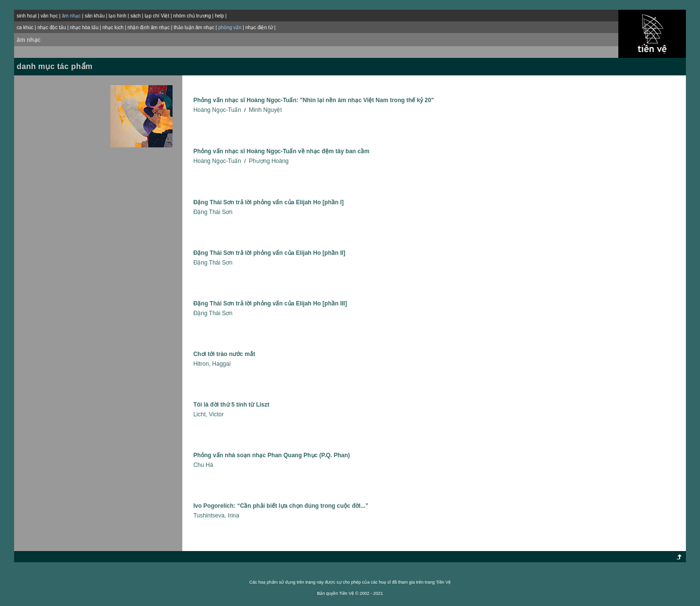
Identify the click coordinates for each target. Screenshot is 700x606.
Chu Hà (203, 465)
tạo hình (117, 16)
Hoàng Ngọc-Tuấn (217, 110)
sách (135, 16)
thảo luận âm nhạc (194, 27)
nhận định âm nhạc (149, 27)
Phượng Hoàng (269, 161)
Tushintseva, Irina (216, 516)
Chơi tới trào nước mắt (224, 354)
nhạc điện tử (259, 27)
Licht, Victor (209, 414)
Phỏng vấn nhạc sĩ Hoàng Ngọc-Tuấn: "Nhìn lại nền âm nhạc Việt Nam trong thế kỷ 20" (314, 100)
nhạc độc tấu (52, 27)
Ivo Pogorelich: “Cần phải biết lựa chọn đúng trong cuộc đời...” (281, 506)
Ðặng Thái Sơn (213, 212)
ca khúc (25, 27)
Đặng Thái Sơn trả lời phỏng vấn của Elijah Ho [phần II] (270, 253)
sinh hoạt (26, 16)
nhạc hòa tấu (84, 27)
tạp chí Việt (157, 16)
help (219, 16)
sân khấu (95, 16)
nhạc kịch (113, 27)
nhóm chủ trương (192, 16)
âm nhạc (28, 40)
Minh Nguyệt (265, 110)
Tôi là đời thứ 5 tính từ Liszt (231, 405)
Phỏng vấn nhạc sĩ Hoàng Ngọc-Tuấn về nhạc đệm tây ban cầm (281, 151)
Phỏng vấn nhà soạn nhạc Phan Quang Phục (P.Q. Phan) (272, 455)
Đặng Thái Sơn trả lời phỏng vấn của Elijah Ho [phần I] (269, 202)
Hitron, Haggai (212, 364)
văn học (49, 16)
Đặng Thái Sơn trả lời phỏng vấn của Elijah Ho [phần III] (270, 303)
